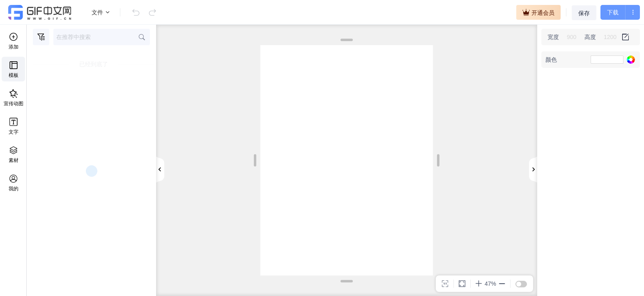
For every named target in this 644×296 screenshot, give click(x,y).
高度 (590, 37)
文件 (101, 12)
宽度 (553, 37)
